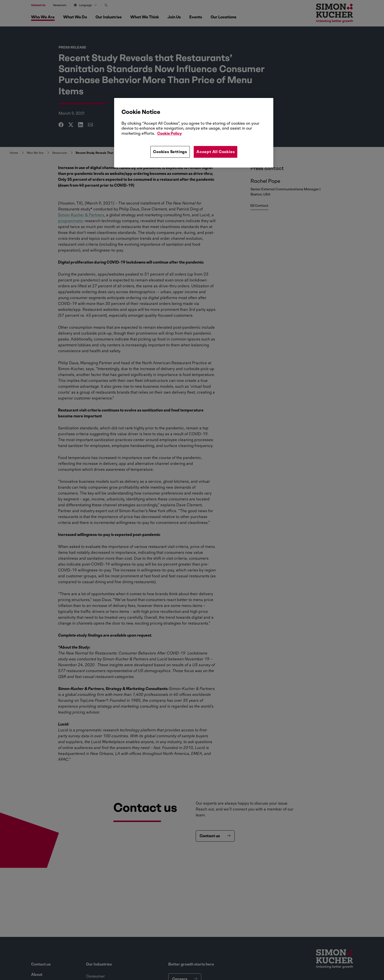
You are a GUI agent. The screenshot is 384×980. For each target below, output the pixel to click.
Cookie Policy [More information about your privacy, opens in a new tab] (169, 133)
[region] (194, 133)
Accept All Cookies (216, 152)
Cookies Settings (170, 152)
